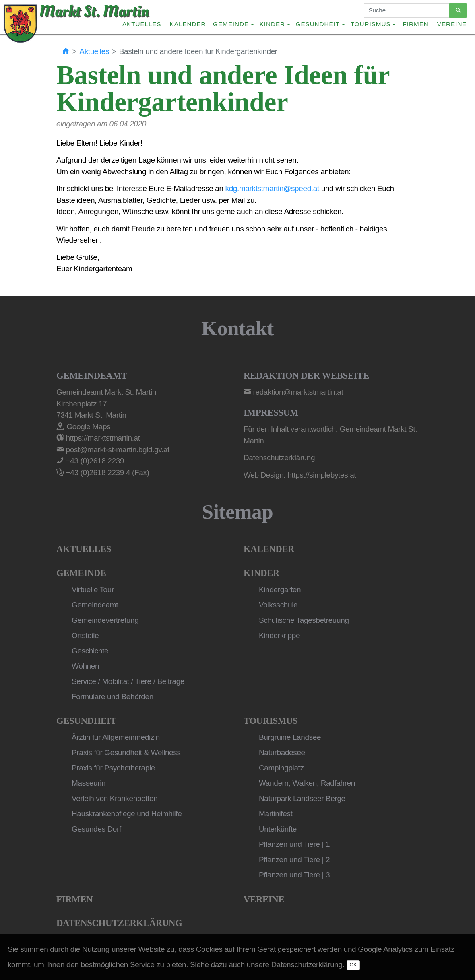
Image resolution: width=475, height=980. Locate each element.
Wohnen (85, 666)
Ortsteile (85, 635)
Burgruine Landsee (290, 737)
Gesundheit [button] (318, 24)
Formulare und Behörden (113, 697)
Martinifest (276, 814)
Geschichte (90, 651)
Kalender (188, 24)
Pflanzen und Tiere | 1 (294, 844)
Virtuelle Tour (93, 590)
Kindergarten (280, 590)
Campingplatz (281, 768)
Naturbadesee (282, 752)
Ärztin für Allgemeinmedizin (116, 737)
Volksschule (278, 605)
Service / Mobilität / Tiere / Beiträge (128, 681)
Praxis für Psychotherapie (113, 768)
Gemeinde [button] (231, 24)
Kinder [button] (272, 24)
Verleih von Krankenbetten (115, 798)
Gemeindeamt (95, 605)
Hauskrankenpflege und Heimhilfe (127, 814)
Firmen (416, 24)
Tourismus (271, 721)
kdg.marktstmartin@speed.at (272, 188)
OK (353, 965)
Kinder (261, 573)
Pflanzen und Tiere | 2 (294, 860)
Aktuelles (142, 24)
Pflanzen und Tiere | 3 (294, 875)
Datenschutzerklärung (119, 923)
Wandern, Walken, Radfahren (307, 783)
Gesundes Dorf (96, 829)
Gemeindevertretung (105, 620)
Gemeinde (81, 573)
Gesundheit (86, 721)
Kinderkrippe (279, 635)
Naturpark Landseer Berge (302, 798)
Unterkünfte (278, 829)
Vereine (452, 24)
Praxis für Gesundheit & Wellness (126, 752)
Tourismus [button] (371, 24)
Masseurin (89, 783)
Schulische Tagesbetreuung (304, 620)
